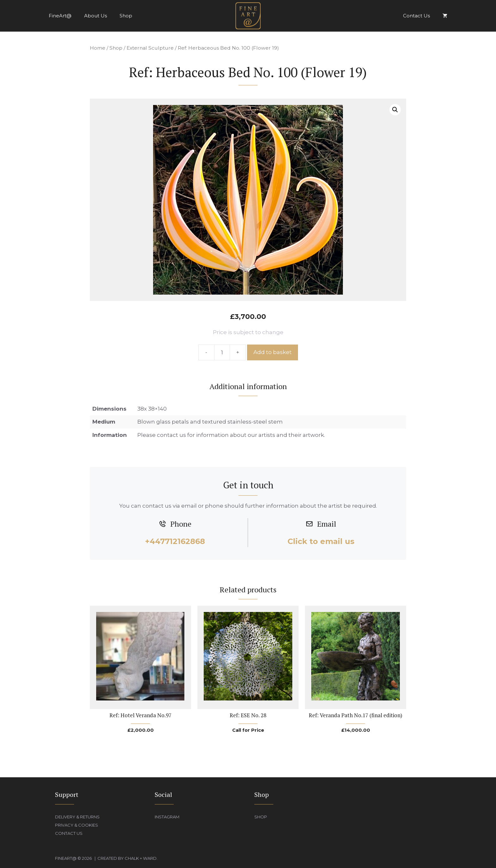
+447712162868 (175, 541)
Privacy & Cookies (77, 825)
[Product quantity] (222, 352)
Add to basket (273, 352)
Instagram (167, 817)
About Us (96, 16)
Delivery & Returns (77, 817)
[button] (395, 110)
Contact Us (416, 16)
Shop (126, 16)
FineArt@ (60, 16)
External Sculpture (150, 48)
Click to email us (321, 541)
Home (98, 48)
